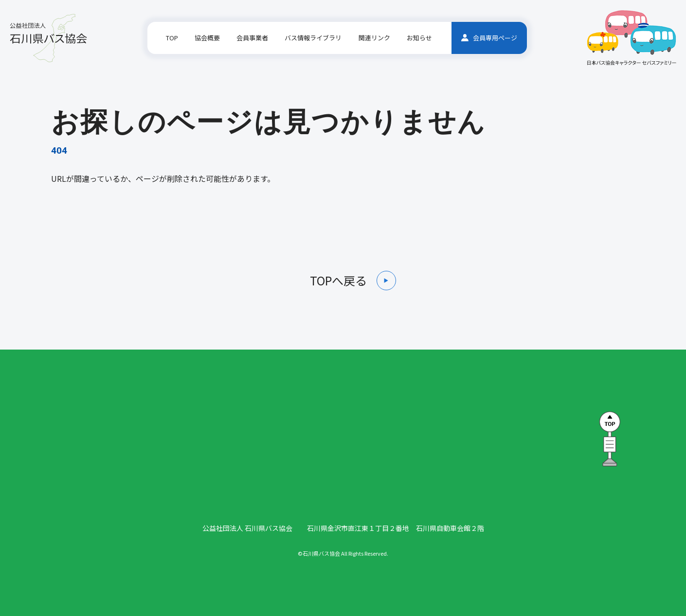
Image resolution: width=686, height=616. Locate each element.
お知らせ (419, 38)
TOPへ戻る (338, 281)
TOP (172, 38)
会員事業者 (252, 38)
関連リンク (374, 38)
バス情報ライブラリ (313, 38)
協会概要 (207, 38)
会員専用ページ (489, 38)
